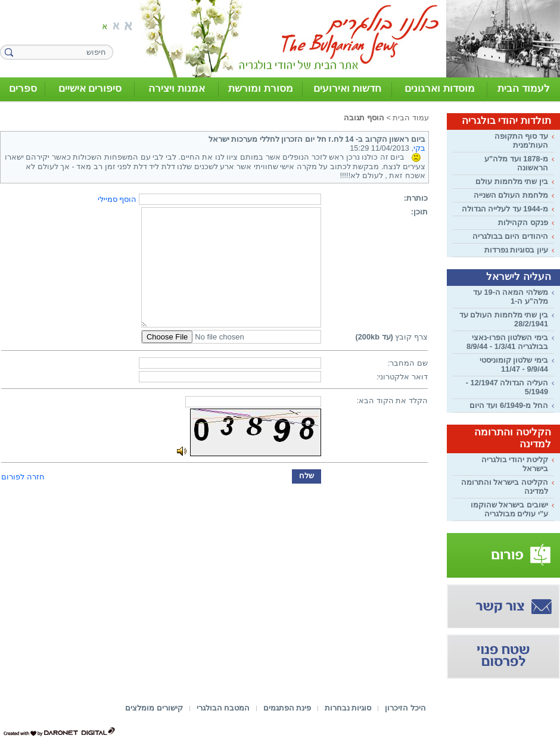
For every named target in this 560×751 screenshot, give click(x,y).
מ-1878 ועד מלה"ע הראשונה (516, 163)
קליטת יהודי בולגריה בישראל (515, 464)
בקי (419, 148)
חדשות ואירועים (347, 88)
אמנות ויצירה (177, 88)
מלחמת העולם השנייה (511, 195)
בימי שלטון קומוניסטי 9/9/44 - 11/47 (514, 364)
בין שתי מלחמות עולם (512, 181)
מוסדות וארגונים (440, 88)
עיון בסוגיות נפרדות (516, 250)
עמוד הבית (411, 118)
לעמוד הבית (524, 88)
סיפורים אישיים (90, 88)
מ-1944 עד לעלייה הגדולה (505, 209)
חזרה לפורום (23, 477)
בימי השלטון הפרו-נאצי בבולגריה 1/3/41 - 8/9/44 (507, 342)
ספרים (23, 88)
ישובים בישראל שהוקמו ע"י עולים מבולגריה (509, 509)
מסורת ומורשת (261, 88)
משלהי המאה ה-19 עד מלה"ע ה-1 (511, 297)
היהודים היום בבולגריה (510, 236)
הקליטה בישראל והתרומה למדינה (505, 487)
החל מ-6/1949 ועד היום (509, 405)
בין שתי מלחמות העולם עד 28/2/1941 (504, 319)
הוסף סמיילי (117, 199)
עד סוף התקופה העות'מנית (521, 141)
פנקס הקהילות (523, 222)
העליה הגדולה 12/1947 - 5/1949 (507, 387)
